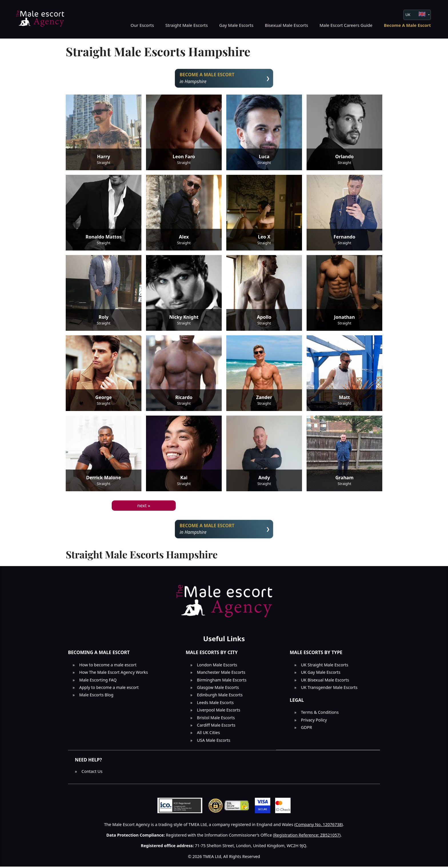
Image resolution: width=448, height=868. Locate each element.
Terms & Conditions (320, 714)
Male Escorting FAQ (98, 681)
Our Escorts (142, 25)
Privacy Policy (314, 721)
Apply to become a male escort (109, 689)
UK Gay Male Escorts (321, 674)
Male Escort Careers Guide (346, 25)
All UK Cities (208, 734)
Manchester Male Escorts (221, 674)
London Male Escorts (217, 666)
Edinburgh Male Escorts (220, 696)
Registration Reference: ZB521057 (307, 836)
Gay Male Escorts (236, 25)
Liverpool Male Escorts (219, 712)
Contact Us (92, 773)
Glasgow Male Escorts (218, 689)
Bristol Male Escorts (216, 719)
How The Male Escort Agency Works (113, 674)
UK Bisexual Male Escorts (325, 681)
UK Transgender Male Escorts (329, 689)
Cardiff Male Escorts (216, 726)
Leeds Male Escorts (215, 704)
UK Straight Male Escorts (325, 666)
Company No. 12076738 (318, 826)
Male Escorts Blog (96, 696)
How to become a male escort (108, 666)
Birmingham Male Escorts (222, 681)
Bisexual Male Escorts (286, 25)
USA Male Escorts (214, 742)
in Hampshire (224, 78)
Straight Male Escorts (187, 25)
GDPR (306, 729)
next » (144, 506)
